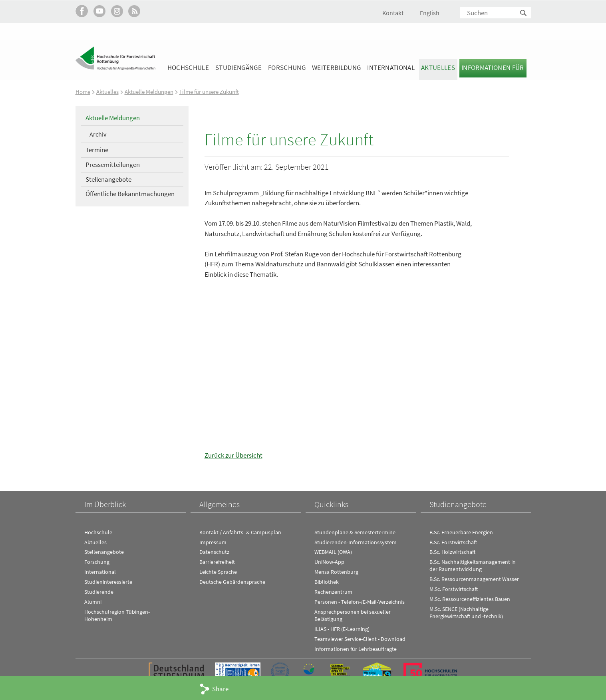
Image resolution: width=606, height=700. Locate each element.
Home (83, 92)
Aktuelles (438, 67)
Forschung (287, 67)
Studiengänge (238, 67)
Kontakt (393, 13)
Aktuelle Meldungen (149, 92)
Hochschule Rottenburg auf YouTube (99, 11)
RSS (134, 11)
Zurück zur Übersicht (233, 455)
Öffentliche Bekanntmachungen (130, 194)
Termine (97, 150)
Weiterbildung (336, 67)
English (430, 13)
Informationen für (493, 67)
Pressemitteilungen (113, 164)
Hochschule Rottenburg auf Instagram (117, 11)
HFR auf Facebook (82, 11)
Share (220, 689)
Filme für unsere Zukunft (209, 92)
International (391, 67)
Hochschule (188, 67)
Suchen (524, 13)
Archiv (98, 134)
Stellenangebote (108, 179)
